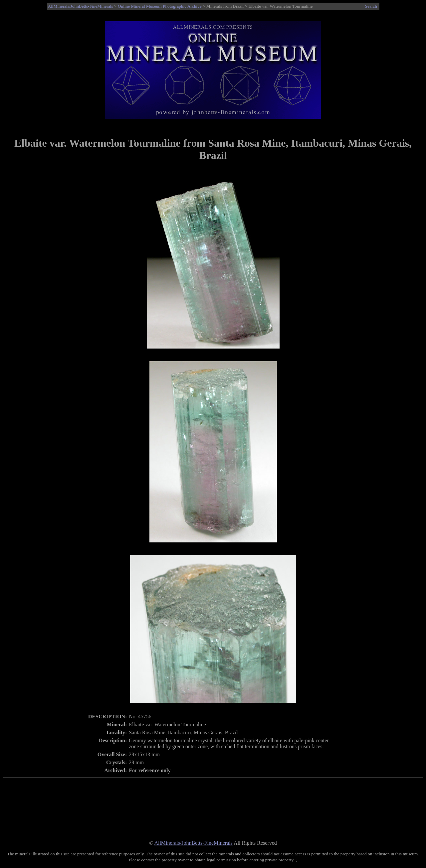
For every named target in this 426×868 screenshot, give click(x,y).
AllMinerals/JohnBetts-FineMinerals (81, 6)
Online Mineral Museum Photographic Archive (160, 6)
